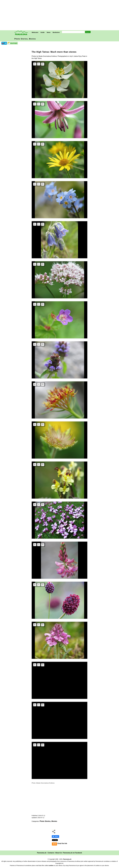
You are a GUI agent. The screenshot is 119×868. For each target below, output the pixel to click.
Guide (43, 32)
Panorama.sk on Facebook (73, 853)
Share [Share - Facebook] (55, 836)
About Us (59, 853)
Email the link (62, 843)
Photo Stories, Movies (25, 39)
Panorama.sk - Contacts (46, 853)
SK (6, 43)
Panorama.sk (67, 859)
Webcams (35, 32)
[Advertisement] (60, 15)
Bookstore (56, 32)
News (49, 32)
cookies (51, 865)
